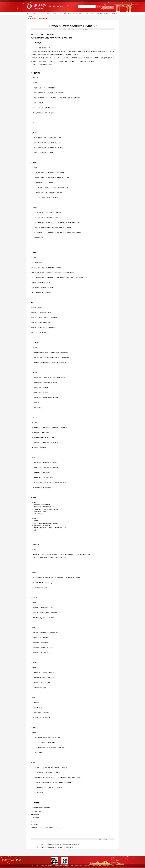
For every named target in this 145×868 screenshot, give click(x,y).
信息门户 (111, 7)
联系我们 (4, 860)
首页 (28, 13)
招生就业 (93, 13)
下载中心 (30, 17)
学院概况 (34, 13)
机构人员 (41, 13)
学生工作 (86, 13)
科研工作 (79, 13)
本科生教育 (63, 13)
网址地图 (11, 860)
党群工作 (48, 13)
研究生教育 (71, 13)
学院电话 (18, 860)
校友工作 (107, 13)
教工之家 (100, 13)
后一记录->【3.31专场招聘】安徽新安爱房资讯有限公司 (55, 847)
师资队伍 (55, 13)
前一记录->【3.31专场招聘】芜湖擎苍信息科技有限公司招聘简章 (58, 844)
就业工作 (49, 18)
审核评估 (114, 13)
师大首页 (105, 7)
